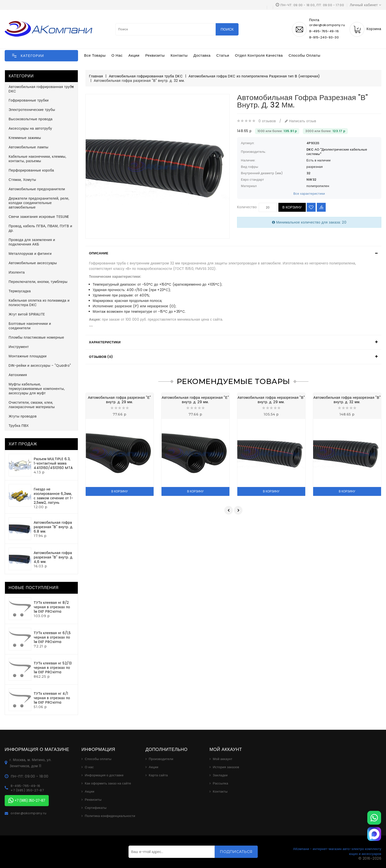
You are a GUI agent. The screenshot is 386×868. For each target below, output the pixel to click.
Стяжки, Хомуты (22, 180)
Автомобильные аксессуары (33, 263)
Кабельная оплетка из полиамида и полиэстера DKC (39, 303)
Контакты (179, 55)
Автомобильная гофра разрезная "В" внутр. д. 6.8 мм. (53, 527)
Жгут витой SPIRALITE (27, 314)
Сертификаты (96, 808)
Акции (134, 55)
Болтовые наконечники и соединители (30, 326)
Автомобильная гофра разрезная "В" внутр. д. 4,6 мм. (53, 557)
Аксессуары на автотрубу (30, 128)
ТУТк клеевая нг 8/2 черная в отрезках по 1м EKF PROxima (52, 607)
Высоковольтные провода (31, 119)
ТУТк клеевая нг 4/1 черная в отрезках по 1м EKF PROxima (52, 698)
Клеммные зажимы (25, 138)
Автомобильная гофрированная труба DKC (41, 89)
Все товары (95, 55)
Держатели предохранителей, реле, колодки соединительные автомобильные (39, 203)
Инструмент (19, 347)
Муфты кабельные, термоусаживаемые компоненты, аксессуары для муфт (37, 389)
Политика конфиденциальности (110, 816)
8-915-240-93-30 (324, 37)
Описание (99, 253)
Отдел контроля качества (259, 55)
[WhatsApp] (374, 818)
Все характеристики (309, 194)
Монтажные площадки (28, 356)
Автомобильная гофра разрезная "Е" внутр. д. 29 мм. (119, 400)
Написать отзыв (300, 121)
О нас (117, 55)
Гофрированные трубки (29, 100)
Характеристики (105, 342)
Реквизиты (155, 55)
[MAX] (374, 834)
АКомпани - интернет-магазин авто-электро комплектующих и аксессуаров (337, 851)
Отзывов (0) (101, 357)
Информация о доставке (104, 775)
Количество (247, 207)
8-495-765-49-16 (324, 31)
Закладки (220, 775)
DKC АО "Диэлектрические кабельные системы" (337, 152)
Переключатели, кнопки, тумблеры (38, 282)
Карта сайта (158, 775)
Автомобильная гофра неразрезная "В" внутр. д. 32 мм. (347, 400)
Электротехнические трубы (32, 110)
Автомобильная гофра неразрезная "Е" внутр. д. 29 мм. (195, 400)
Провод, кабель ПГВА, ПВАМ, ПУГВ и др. (40, 228)
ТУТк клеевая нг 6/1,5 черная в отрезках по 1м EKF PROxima (52, 637)
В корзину (292, 207)
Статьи (223, 55)
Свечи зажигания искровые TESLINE (39, 217)
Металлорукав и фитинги (30, 254)
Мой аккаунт (223, 759)
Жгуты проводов (23, 416)
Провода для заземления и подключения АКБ (32, 242)
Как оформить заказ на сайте (108, 783)
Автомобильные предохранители (37, 189)
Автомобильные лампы (29, 147)
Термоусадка (20, 291)
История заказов (226, 767)
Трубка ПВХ (19, 426)
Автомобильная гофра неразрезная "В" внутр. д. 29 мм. (271, 400)
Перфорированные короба (31, 170)
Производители (161, 759)
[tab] (233, 253)
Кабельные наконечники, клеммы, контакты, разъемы (37, 159)
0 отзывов (267, 121)
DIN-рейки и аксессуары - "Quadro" (40, 365)
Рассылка (220, 783)
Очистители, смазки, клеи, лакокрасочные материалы (32, 405)
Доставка (202, 55)
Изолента (17, 272)
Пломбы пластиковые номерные (36, 337)
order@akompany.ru (29, 813)
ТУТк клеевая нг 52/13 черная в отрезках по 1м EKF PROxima (53, 668)
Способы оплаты (304, 55)
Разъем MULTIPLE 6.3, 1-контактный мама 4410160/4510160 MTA (53, 463)
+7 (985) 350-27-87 (27, 790)
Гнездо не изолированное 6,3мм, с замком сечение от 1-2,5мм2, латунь (53, 496)
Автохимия (18, 375)
